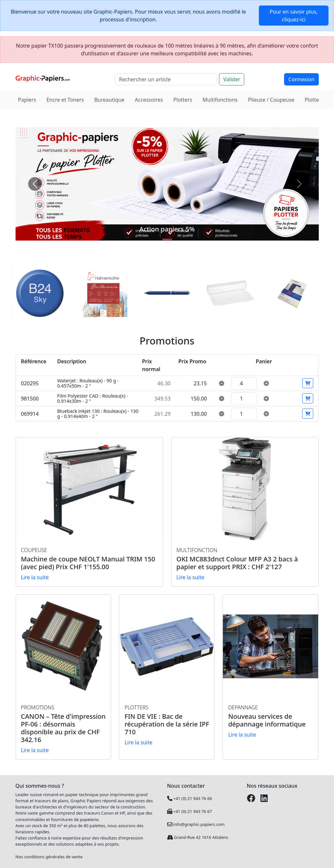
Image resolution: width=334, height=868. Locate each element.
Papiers (27, 100)
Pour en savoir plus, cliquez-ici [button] (294, 16)
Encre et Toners (65, 100)
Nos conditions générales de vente (49, 857)
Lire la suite (35, 577)
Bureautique (109, 100)
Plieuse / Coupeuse (271, 100)
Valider (232, 79)
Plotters (183, 100)
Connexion (301, 79)
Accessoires (149, 100)
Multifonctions (220, 100)
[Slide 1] (167, 239)
